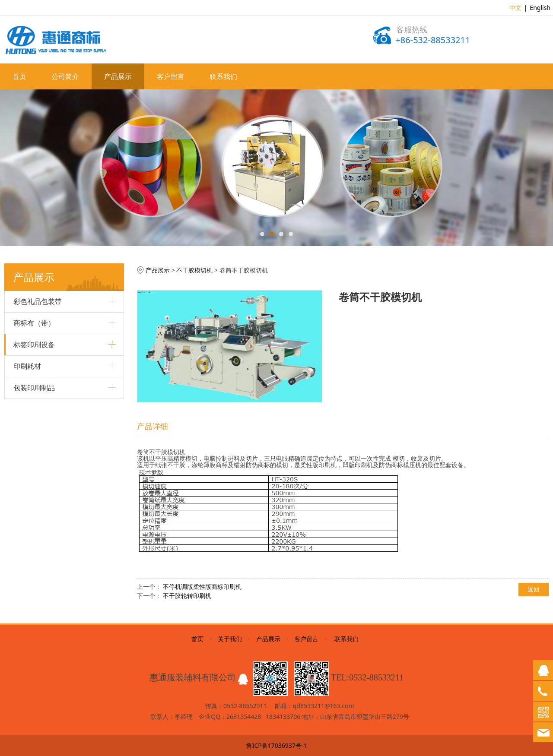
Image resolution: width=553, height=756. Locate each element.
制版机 (22, 530)
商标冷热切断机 (35, 515)
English (540, 8)
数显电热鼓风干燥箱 (41, 456)
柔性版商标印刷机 (38, 382)
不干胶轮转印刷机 (38, 470)
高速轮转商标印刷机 (41, 411)
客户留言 (171, 76)
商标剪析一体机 (35, 397)
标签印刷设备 (34, 345)
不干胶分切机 (32, 500)
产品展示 (118, 76)
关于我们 (230, 639)
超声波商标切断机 (38, 441)
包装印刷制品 (34, 574)
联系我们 (223, 76)
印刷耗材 (27, 552)
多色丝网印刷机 (35, 367)
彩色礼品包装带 (38, 301)
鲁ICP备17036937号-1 (277, 745)
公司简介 (65, 76)
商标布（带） (34, 323)
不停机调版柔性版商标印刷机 (202, 587)
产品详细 (153, 426)
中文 (515, 8)
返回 (534, 589)
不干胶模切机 (32, 485)
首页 (19, 76)
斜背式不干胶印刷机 (41, 426)
